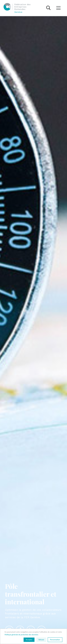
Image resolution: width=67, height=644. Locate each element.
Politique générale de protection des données (21, 635)
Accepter (29, 640)
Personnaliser (55, 640)
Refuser (41, 640)
